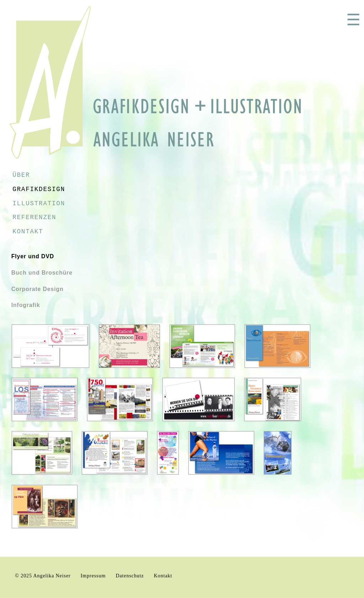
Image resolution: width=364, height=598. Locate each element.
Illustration (39, 203)
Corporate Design (38, 289)
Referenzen (34, 217)
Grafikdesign (39, 189)
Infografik (26, 305)
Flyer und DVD (33, 256)
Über (21, 175)
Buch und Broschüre (42, 273)
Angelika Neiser (52, 576)
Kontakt (28, 232)
